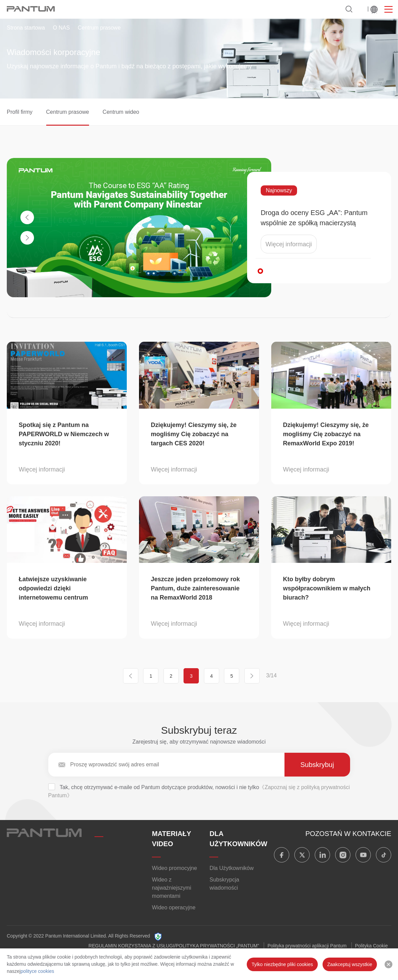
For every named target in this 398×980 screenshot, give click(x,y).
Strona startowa (26, 28)
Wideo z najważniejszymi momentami (172, 888)
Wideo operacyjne (174, 907)
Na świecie (374, 9)
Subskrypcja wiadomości (224, 884)
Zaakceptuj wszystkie (350, 964)
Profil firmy (20, 112)
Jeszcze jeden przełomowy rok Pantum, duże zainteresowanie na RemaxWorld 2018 (195, 588)
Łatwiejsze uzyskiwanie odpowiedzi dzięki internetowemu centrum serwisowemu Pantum (53, 589)
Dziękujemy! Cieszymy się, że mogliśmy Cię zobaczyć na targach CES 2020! (194, 434)
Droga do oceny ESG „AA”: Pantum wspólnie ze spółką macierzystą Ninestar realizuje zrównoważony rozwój (314, 218)
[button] (260, 271)
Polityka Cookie (372, 946)
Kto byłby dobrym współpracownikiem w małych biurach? (327, 588)
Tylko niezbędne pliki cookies (282, 964)
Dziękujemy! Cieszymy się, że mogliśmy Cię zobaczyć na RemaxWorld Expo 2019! (326, 434)
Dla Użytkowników (231, 868)
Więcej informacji (289, 244)
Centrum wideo (121, 112)
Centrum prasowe (68, 112)
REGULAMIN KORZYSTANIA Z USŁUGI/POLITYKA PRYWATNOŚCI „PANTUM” (174, 946)
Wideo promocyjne (175, 868)
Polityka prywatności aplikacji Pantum (307, 946)
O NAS (62, 28)
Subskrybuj (317, 765)
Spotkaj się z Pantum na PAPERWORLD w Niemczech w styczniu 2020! (64, 434)
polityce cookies (37, 971)
